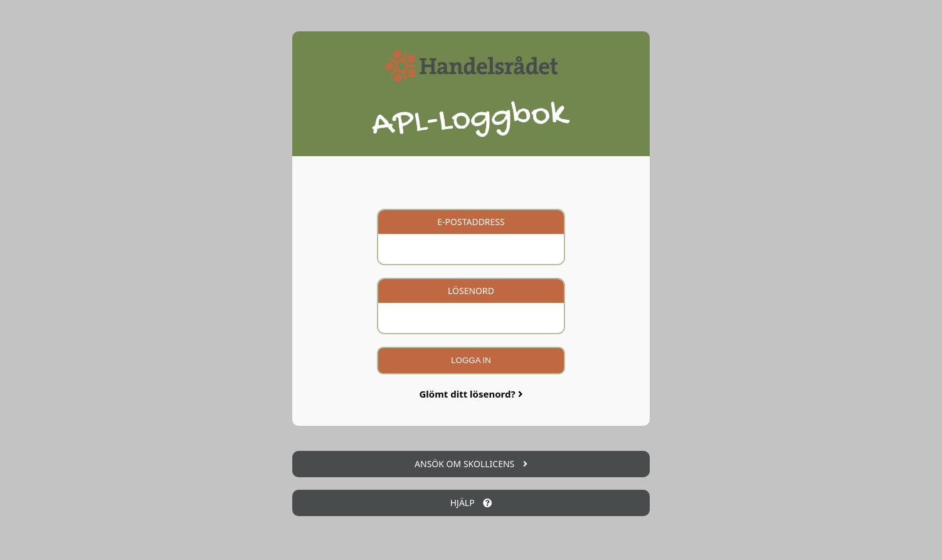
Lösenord (471, 291)
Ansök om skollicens (471, 464)
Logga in (471, 360)
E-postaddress (471, 222)
